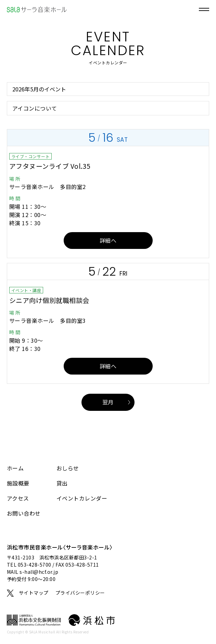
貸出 (62, 483)
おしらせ (68, 468)
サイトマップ (34, 593)
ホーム (15, 468)
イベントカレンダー (82, 498)
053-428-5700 (35, 565)
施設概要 (18, 483)
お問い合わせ (24, 513)
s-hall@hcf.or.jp (39, 572)
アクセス (18, 498)
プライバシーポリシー (80, 593)
